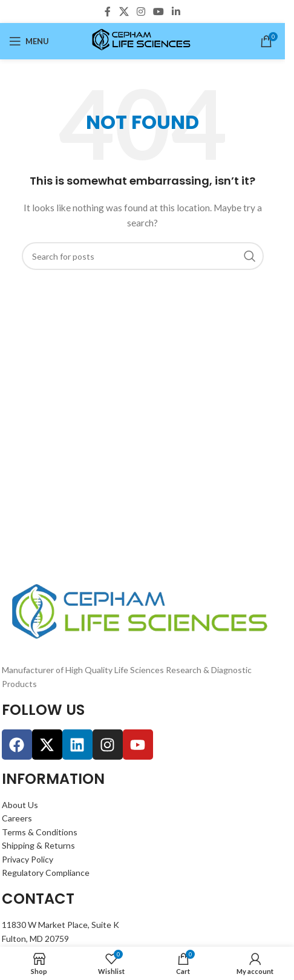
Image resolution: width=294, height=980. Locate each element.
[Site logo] (142, 40)
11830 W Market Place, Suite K (60, 925)
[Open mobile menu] (29, 41)
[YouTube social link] (159, 12)
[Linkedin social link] (176, 12)
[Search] (143, 256)
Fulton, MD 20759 (35, 939)
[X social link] (124, 12)
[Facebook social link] (108, 12)
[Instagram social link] (141, 12)
